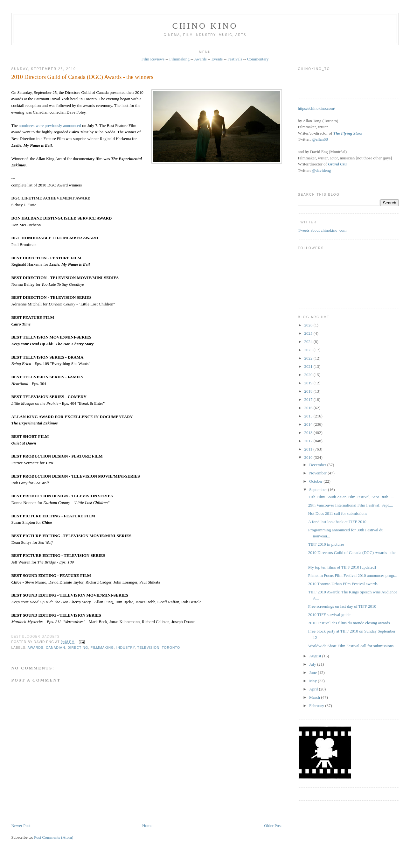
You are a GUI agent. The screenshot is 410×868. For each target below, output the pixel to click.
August (316, 656)
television (149, 648)
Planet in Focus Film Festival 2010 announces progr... (353, 575)
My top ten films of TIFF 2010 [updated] (342, 567)
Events (217, 59)
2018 (309, 391)
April (314, 689)
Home (147, 826)
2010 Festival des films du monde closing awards (349, 623)
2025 (309, 333)
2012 (309, 441)
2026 (309, 325)
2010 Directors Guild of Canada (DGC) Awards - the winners (82, 77)
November (318, 473)
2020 (309, 375)
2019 (309, 383)
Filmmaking (179, 59)
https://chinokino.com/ (316, 108)
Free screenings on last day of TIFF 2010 (342, 606)
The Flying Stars (348, 133)
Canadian (55, 648)
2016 (309, 408)
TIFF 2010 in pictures (326, 544)
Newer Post (21, 826)
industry (126, 648)
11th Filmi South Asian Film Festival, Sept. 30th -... (351, 497)
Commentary (258, 59)
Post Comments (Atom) (54, 837)
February (317, 706)
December (318, 465)
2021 (309, 366)
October (316, 481)
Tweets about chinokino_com (322, 230)
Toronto (171, 648)
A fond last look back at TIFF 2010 (337, 522)
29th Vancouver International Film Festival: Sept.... (351, 505)
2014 (309, 424)
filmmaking (102, 648)
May (313, 681)
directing (78, 648)
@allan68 (320, 139)
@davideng (322, 170)
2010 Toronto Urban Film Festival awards (343, 584)
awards (36, 648)
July (313, 664)
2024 (309, 342)
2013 (309, 433)
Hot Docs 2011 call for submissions (338, 513)
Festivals (235, 59)
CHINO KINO (205, 26)
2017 (309, 399)
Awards (200, 59)
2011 (309, 449)
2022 (309, 358)
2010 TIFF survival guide (329, 615)
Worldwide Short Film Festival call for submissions (351, 646)
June (313, 672)
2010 (309, 457)
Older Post (273, 826)
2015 (309, 416)
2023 (309, 350)
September (319, 490)
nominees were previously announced (50, 126)
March (315, 697)
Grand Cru (337, 164)
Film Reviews (153, 59)
